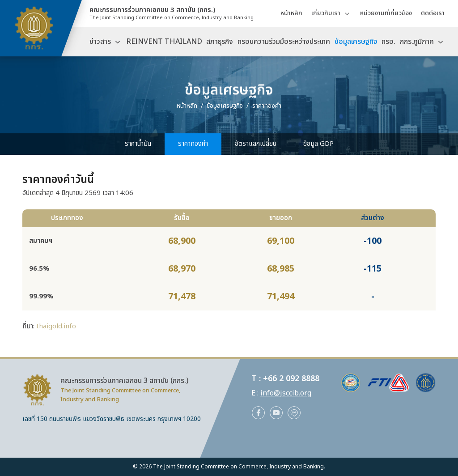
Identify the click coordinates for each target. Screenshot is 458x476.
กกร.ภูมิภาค (417, 42)
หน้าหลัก (291, 13)
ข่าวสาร (100, 42)
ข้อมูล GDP (318, 144)
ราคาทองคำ (193, 144)
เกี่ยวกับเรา (326, 13)
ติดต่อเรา (433, 13)
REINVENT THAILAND (164, 42)
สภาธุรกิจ (220, 42)
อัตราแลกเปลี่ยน (256, 144)
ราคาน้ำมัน (138, 144)
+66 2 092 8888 (291, 379)
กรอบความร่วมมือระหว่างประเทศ (284, 42)
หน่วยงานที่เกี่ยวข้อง (386, 13)
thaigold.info (56, 326)
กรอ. (388, 42)
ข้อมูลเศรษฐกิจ (356, 42)
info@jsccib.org (286, 393)
